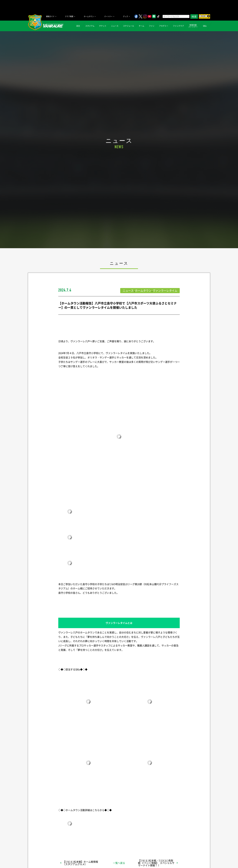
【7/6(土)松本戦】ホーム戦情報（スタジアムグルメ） (80, 863)
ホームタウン (89, 16)
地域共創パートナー (193, 26)
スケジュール (129, 26)
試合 (78, 26)
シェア (82, 841)
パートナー (108, 16)
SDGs (205, 26)
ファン (152, 26)
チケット (103, 26)
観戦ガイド (50, 16)
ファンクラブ (178, 26)
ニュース (115, 26)
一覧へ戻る (119, 863)
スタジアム (90, 26)
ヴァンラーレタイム (165, 291)
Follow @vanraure (150, 841)
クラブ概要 (69, 16)
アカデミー (164, 26)
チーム (141, 26)
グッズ (125, 16)
